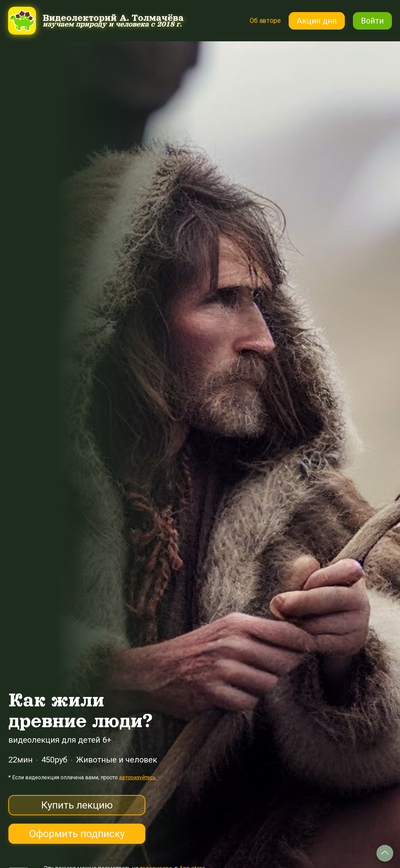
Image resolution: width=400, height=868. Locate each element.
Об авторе (261, 20)
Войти (372, 21)
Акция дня (317, 21)
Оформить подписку (77, 834)
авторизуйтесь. (138, 777)
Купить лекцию (77, 805)
